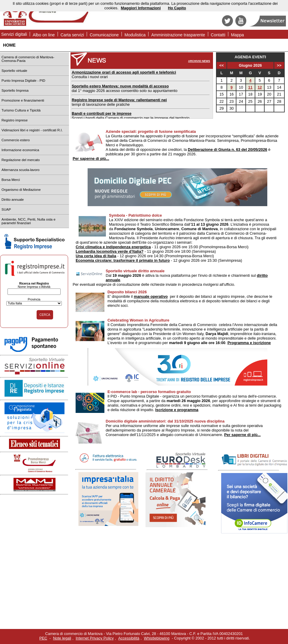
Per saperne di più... (91, 159)
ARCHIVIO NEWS (199, 61)
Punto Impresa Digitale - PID (23, 81)
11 (250, 87)
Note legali (62, 638)
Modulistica (135, 35)
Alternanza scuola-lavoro (21, 170)
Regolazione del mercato (21, 160)
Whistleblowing (157, 638)
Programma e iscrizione (249, 343)
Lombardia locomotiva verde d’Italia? (109, 251)
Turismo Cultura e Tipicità (21, 110)
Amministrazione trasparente (178, 35)
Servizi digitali (14, 34)
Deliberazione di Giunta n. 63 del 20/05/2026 (228, 150)
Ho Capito (177, 8)
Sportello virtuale (14, 71)
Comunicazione (104, 35)
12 (260, 87)
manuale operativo (151, 296)
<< (222, 65)
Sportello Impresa (15, 90)
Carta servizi (72, 35)
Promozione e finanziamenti (23, 100)
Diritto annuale (13, 200)
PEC (43, 638)
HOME (9, 45)
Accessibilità (129, 638)
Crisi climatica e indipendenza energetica (113, 247)
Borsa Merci (11, 180)
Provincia (34, 299)
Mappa (237, 35)
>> (279, 65)
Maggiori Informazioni (141, 8)
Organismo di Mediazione (21, 190)
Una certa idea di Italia (96, 256)
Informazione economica (20, 150)
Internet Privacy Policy (95, 638)
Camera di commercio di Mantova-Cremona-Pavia (28, 59)
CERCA (45, 315)
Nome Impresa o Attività (34, 287)
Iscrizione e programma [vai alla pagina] (177, 410)
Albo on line (44, 35)
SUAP (6, 209)
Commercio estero (16, 140)
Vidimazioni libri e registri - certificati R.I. (32, 130)
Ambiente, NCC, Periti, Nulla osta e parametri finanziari (28, 221)
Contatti (218, 35)
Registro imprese (15, 120)
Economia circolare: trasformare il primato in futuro (123, 260)
